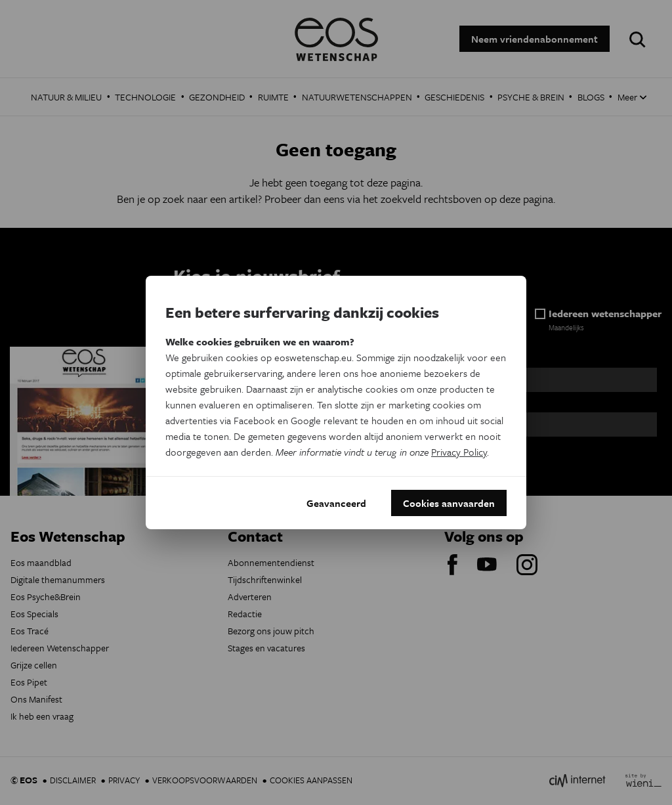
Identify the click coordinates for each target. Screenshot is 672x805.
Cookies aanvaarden (449, 503)
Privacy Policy (459, 452)
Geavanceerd (336, 503)
